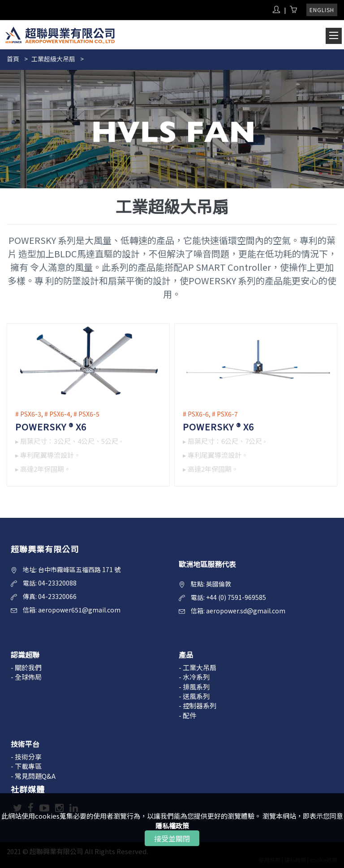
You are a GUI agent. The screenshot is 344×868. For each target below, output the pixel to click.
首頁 (13, 59)
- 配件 (187, 715)
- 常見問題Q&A (33, 776)
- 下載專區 (26, 766)
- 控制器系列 (198, 705)
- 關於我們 (26, 667)
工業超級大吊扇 (53, 59)
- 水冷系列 (194, 677)
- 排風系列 (194, 687)
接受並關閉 (172, 838)
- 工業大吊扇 (198, 667)
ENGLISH (322, 10)
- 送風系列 (194, 696)
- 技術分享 (26, 757)
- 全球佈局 (26, 677)
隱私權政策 (172, 826)
